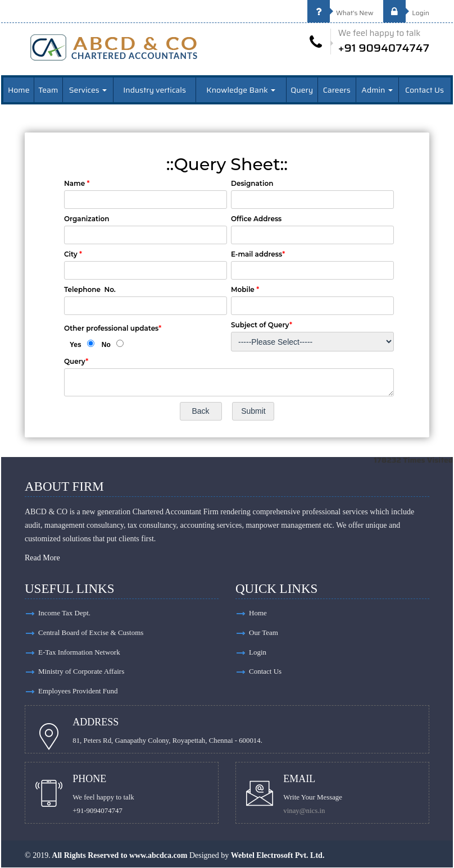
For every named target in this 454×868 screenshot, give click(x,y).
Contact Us (425, 89)
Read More (42, 558)
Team (48, 89)
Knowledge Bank (241, 89)
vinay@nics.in (305, 811)
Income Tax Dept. (64, 613)
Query (302, 89)
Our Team (264, 632)
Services (88, 89)
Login (406, 13)
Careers (337, 89)
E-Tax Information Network (79, 652)
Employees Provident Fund (78, 691)
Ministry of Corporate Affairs (81, 672)
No (106, 344)
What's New (341, 13)
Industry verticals (155, 89)
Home (19, 89)
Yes (76, 344)
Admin (377, 89)
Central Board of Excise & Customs (91, 632)
